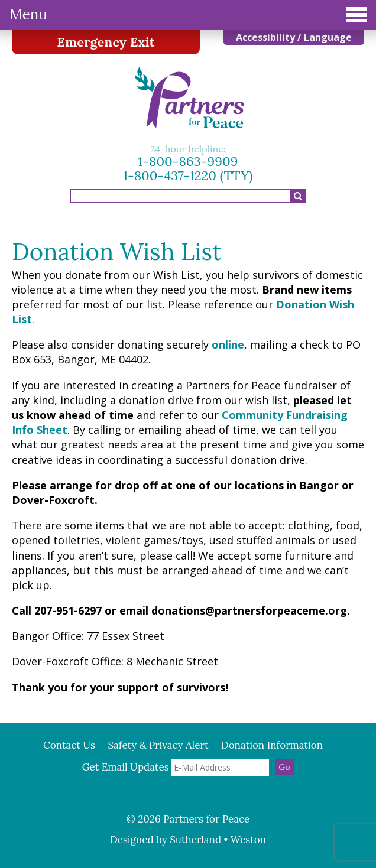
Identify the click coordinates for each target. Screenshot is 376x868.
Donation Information (272, 745)
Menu (188, 14)
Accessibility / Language (294, 37)
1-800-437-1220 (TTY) (188, 175)
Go (285, 767)
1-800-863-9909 (188, 161)
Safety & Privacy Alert (158, 745)
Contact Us (69, 745)
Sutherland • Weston (218, 840)
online (228, 344)
